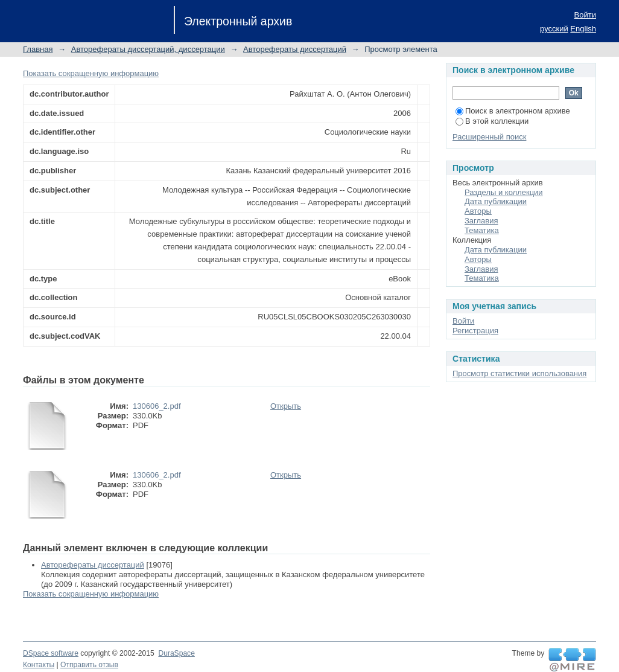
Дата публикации (496, 201)
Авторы (478, 211)
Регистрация (475, 331)
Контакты (39, 665)
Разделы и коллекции (504, 192)
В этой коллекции (492, 121)
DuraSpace (176, 653)
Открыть (286, 406)
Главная (38, 49)
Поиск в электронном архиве (513, 111)
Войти (585, 15)
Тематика (482, 230)
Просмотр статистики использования (519, 373)
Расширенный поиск (489, 137)
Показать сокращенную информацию (91, 73)
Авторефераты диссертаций (295, 49)
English (583, 29)
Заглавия (481, 221)
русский (554, 29)
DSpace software (51, 653)
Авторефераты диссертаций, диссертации (148, 49)
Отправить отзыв (89, 665)
